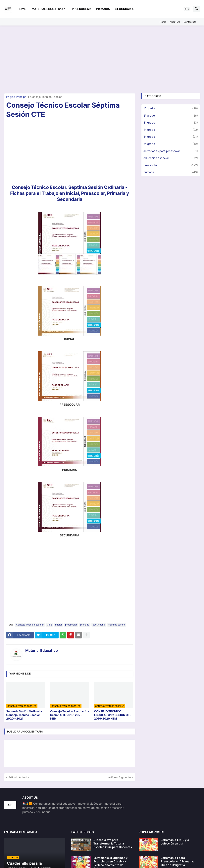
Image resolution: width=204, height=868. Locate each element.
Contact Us (190, 22)
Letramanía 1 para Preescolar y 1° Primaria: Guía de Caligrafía (177, 861)
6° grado (171, 144)
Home (22, 9)
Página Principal (17, 97)
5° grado (171, 137)
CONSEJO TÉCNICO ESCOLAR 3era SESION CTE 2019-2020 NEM (113, 715)
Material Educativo (47, 9)
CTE (49, 625)
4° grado (171, 130)
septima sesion (117, 625)
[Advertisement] (102, 59)
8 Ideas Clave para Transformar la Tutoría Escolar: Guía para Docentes (113, 843)
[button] (187, 9)
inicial (58, 625)
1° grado (171, 108)
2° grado (171, 116)
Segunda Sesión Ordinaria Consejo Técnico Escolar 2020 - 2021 (24, 715)
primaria (103, 9)
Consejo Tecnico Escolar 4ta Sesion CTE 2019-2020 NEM (70, 715)
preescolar (81, 9)
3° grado (171, 123)
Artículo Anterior (19, 777)
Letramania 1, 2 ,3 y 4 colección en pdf (175, 842)
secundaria (124, 9)
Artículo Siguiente (120, 777)
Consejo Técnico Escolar (46, 97)
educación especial (171, 158)
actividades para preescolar (171, 151)
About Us (175, 22)
